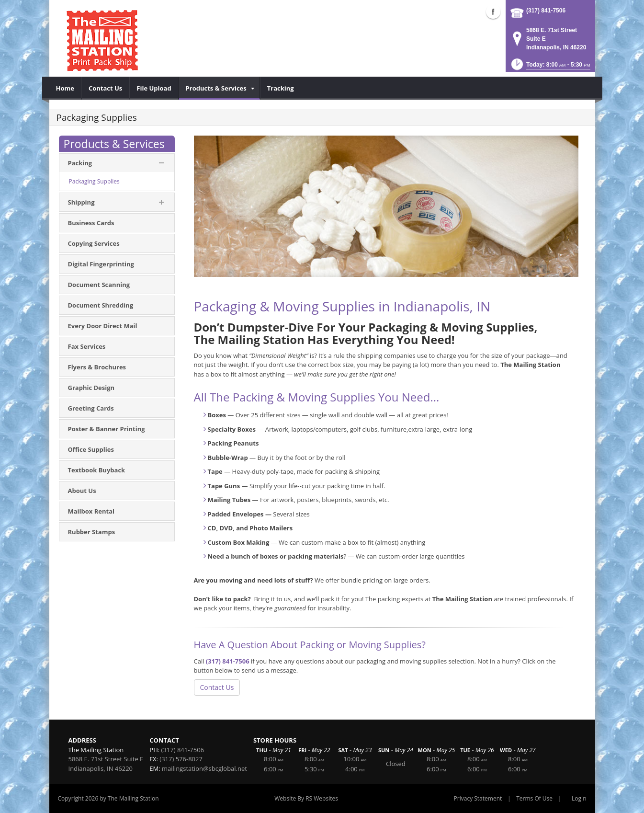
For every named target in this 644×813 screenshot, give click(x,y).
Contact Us (217, 687)
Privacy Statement (478, 798)
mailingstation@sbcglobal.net (204, 768)
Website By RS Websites (306, 798)
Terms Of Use (534, 798)
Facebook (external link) (493, 11)
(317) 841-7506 (546, 11)
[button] (550, 67)
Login (579, 798)
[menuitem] (65, 88)
